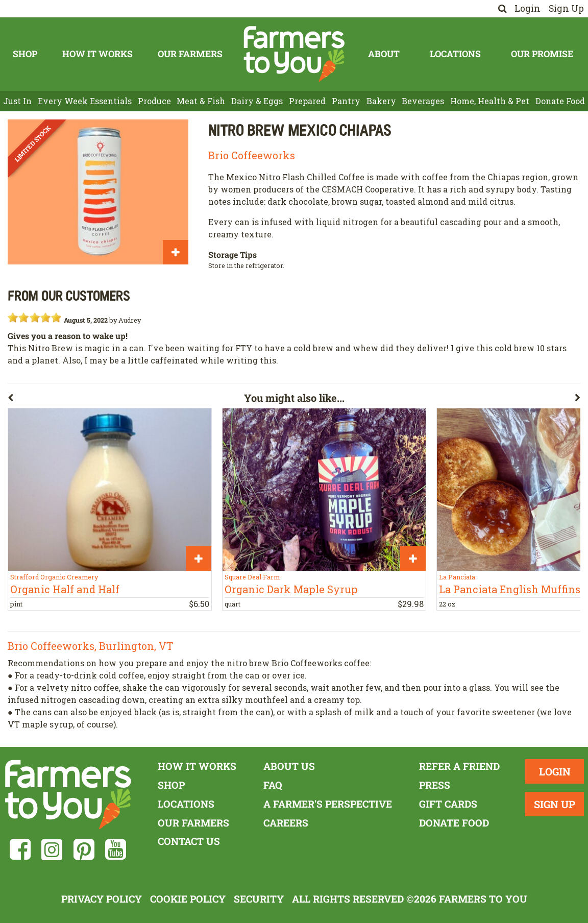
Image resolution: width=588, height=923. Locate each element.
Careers (286, 823)
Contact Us (189, 841)
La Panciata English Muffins (510, 589)
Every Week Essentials (85, 101)
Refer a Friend (459, 766)
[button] (126, 400)
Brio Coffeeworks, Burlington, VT (90, 646)
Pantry (346, 101)
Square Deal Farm (252, 577)
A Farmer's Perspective (328, 804)
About (384, 54)
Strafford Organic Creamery (54, 577)
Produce (154, 101)
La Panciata (457, 577)
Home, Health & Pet (490, 101)
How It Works (97, 54)
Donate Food (560, 101)
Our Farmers (190, 54)
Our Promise (542, 54)
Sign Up (566, 8)
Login (528, 8)
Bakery (381, 101)
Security (259, 899)
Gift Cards (448, 804)
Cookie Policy (188, 899)
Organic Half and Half (65, 589)
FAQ (273, 785)
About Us (289, 766)
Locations (455, 54)
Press (435, 785)
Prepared (307, 101)
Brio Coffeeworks (252, 155)
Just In (17, 101)
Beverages (423, 101)
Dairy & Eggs (257, 101)
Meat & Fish (201, 101)
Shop (25, 54)
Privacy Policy (102, 899)
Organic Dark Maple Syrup (291, 589)
